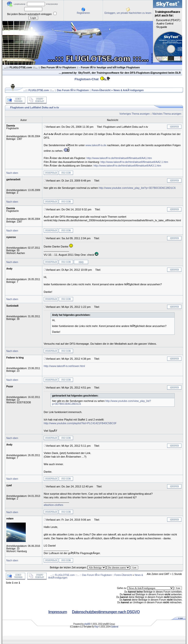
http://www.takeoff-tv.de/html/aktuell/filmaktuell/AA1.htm (119, 158)
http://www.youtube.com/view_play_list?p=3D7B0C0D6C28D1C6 (137, 188)
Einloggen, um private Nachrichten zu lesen (128, 13)
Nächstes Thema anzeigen (167, 114)
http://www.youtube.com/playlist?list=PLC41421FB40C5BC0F (80, 423)
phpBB (87, 624)
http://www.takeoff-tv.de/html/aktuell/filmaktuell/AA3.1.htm (127, 166)
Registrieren (83, 13)
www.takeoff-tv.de (96, 145)
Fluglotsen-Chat (87, 79)
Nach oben (12, 173)
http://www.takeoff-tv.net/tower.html (64, 366)
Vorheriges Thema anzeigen (135, 114)
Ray (96, 627)
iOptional (114, 627)
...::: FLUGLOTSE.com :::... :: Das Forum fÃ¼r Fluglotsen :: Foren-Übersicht (67, 90)
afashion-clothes (53, 505)
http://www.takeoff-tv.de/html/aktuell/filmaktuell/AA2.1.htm (134, 162)
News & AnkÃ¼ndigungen (128, 90)
